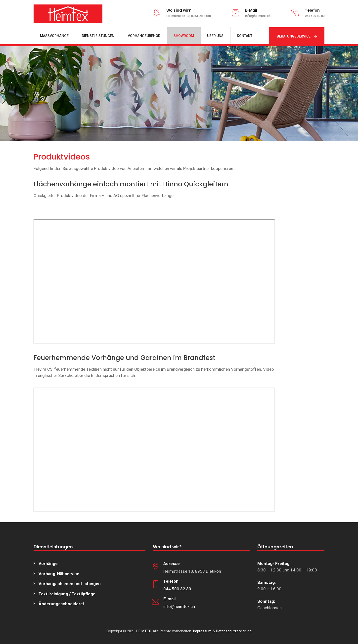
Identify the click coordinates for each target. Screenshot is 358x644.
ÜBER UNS (215, 36)
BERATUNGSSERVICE (294, 36)
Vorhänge (48, 563)
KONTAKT (245, 36)
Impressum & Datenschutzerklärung (222, 631)
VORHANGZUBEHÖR (144, 36)
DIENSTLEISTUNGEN (98, 36)
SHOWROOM (184, 36)
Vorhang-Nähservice (59, 574)
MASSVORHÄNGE (54, 36)
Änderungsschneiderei (61, 604)
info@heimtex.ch (179, 606)
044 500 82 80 (177, 589)
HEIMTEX (143, 631)
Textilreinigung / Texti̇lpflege (67, 594)
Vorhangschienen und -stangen (70, 584)
